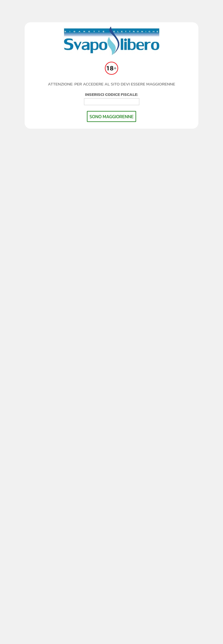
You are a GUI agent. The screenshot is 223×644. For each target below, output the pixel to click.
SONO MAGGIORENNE (111, 116)
